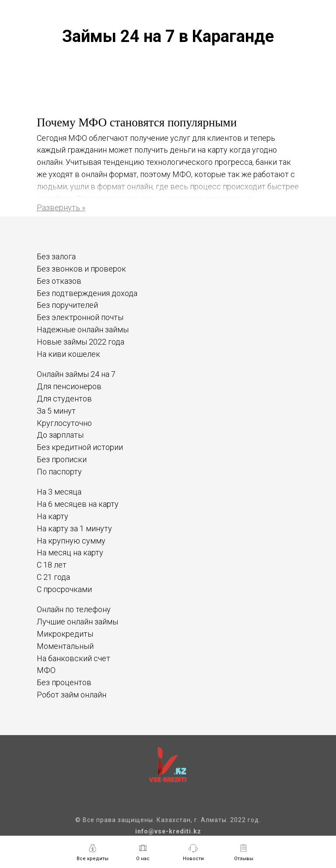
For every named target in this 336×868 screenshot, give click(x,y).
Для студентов (64, 399)
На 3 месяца (59, 492)
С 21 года (53, 577)
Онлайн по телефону (74, 609)
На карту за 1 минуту (74, 528)
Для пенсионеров (69, 386)
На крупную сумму (71, 541)
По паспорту (59, 472)
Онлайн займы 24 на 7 (76, 374)
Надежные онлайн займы (83, 329)
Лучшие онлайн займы (77, 622)
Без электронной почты (80, 317)
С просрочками (64, 589)
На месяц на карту (70, 553)
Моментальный (65, 646)
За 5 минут (56, 411)
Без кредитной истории (80, 447)
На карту (52, 516)
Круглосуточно (64, 423)
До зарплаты (60, 435)
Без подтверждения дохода (87, 293)
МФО (46, 670)
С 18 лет (52, 565)
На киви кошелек (68, 354)
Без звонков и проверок (81, 269)
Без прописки (62, 459)
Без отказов (59, 281)
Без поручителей (67, 305)
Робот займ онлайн (72, 695)
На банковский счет (73, 658)
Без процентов (64, 682)
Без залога (56, 256)
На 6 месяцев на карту (78, 504)
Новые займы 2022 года (80, 342)
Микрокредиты (65, 634)
